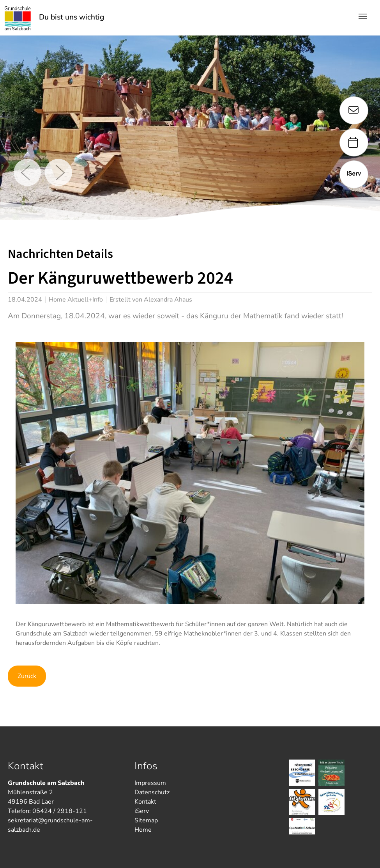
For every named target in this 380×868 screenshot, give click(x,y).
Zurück (27, 676)
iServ (142, 811)
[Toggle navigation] (363, 16)
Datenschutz (152, 792)
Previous (27, 172)
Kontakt (145, 802)
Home (143, 830)
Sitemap (146, 820)
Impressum (150, 783)
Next (58, 172)
